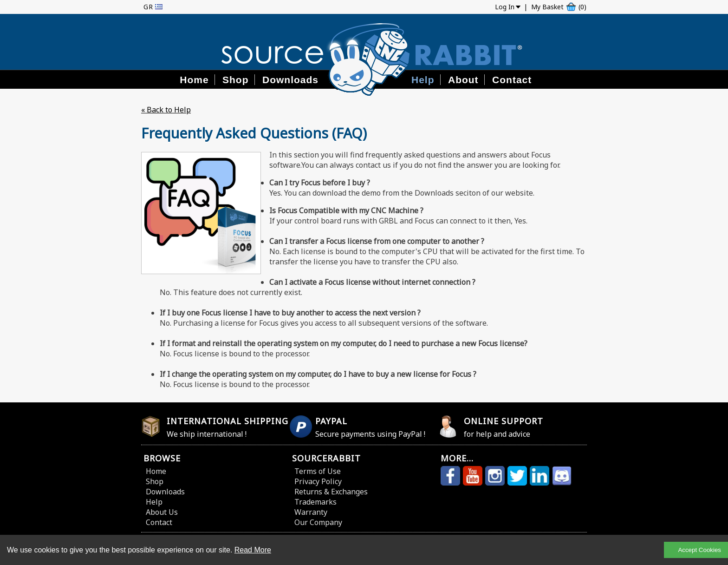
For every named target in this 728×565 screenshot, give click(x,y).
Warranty (311, 512)
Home (194, 80)
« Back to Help (166, 110)
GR (148, 7)
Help (423, 80)
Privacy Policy (318, 481)
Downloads (290, 80)
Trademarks (315, 502)
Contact (512, 80)
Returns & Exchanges (331, 492)
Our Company (318, 522)
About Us (162, 512)
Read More (253, 550)
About (463, 80)
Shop (236, 80)
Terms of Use (318, 471)
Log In (505, 7)
